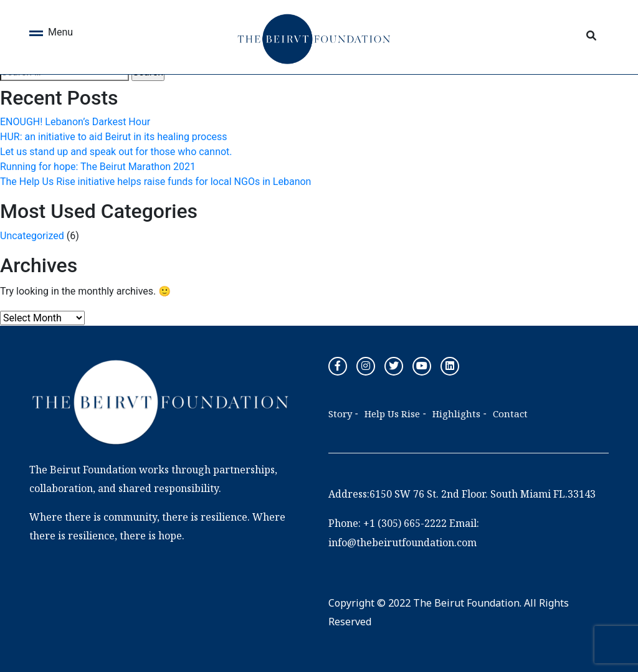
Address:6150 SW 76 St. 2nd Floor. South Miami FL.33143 (462, 494)
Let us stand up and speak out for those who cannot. (116, 152)
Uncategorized (32, 236)
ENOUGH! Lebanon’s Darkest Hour (75, 122)
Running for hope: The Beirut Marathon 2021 (98, 167)
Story (340, 414)
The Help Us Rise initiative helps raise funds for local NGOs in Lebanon (155, 182)
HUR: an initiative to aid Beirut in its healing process (114, 137)
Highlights (456, 414)
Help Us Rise (392, 414)
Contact (510, 414)
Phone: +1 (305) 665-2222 (388, 523)
